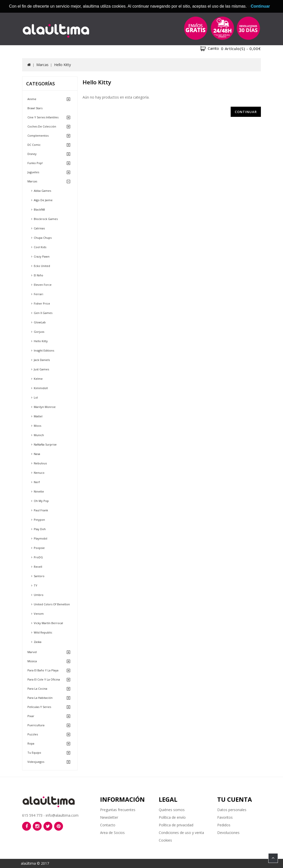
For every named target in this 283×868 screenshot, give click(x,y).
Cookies (165, 840)
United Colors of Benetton (52, 604)
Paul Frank (41, 510)
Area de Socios (112, 833)
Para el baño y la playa (43, 670)
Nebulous (40, 463)
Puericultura (36, 725)
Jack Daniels (42, 360)
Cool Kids (40, 247)
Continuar (246, 112)
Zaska (38, 642)
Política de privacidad (176, 825)
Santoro (39, 576)
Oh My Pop (41, 501)
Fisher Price (42, 303)
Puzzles (33, 734)
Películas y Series (39, 707)
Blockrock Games (46, 219)
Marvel (32, 652)
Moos (37, 426)
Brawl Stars (35, 108)
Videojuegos (36, 762)
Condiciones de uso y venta (181, 833)
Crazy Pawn (42, 256)
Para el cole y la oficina (44, 679)
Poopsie (39, 548)
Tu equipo (34, 753)
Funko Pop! (35, 163)
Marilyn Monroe (45, 407)
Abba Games (42, 191)
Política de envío (172, 817)
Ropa (31, 743)
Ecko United (42, 266)
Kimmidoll (41, 388)
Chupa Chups (43, 238)
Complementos (38, 136)
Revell (38, 567)
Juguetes (33, 172)
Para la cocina (37, 689)
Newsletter (109, 817)
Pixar (31, 716)
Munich (39, 435)
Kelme (38, 379)
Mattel (38, 416)
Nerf (37, 482)
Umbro (39, 595)
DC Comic (34, 145)
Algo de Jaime (43, 200)
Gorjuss (39, 332)
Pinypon (39, 520)
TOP (273, 858)
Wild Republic (43, 632)
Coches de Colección (42, 126)
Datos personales (232, 810)
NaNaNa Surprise (45, 444)
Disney (32, 154)
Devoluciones (228, 833)
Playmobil (41, 538)
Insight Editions (44, 350)
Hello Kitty (62, 65)
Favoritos (225, 817)
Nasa (37, 454)
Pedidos (224, 825)
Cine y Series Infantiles (43, 117)
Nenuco (39, 473)
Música (32, 661)
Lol (36, 397)
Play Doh (40, 529)
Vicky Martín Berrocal (48, 623)
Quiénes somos (172, 810)
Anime (32, 99)
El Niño (38, 275)
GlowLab (40, 322)
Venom (39, 614)
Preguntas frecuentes (118, 810)
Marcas (42, 65)
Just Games (41, 369)
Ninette (39, 491)
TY (36, 585)
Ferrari (38, 294)
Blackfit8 (39, 209)
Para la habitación (40, 698)
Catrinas (39, 228)
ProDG (38, 557)
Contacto (108, 825)
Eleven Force (43, 285)
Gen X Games (43, 313)
